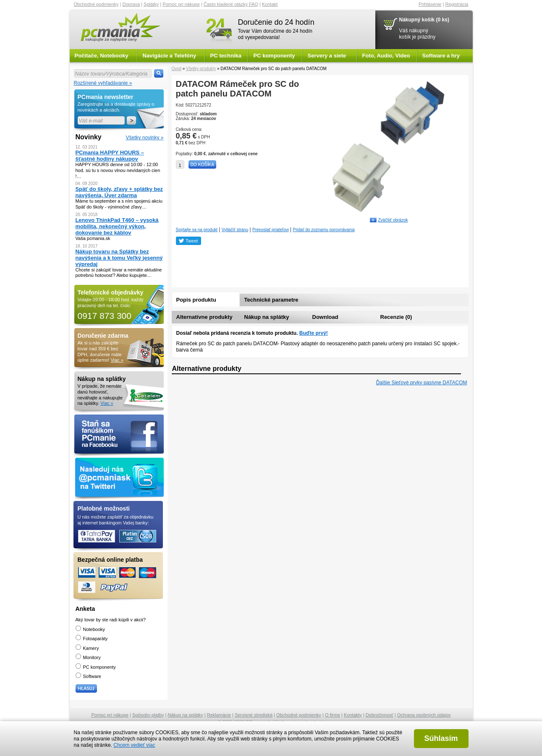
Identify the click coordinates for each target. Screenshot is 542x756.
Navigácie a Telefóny (170, 56)
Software (88, 676)
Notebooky (90, 629)
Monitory (88, 657)
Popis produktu (196, 300)
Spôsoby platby (148, 715)
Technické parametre (271, 300)
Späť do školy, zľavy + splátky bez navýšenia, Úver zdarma (119, 192)
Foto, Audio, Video (386, 56)
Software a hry (441, 56)
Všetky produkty (201, 69)
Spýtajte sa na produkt (197, 230)
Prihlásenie (430, 4)
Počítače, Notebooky (102, 56)
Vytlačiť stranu (235, 230)
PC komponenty (274, 56)
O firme (333, 715)
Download (325, 317)
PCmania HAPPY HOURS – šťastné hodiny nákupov (110, 156)
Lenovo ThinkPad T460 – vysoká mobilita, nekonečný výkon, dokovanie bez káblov (117, 226)
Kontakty (353, 715)
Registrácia (457, 4)
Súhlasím (441, 738)
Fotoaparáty (92, 639)
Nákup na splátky (267, 317)
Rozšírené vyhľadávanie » (103, 83)
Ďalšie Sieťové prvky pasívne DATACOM (422, 383)
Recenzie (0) (396, 317)
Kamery (87, 648)
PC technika (226, 56)
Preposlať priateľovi (271, 230)
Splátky (151, 4)
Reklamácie (219, 715)
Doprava (131, 4)
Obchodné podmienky (96, 4)
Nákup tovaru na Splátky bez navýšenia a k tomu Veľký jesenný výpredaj (119, 258)
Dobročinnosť (380, 715)
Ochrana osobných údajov (424, 715)
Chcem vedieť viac (134, 745)
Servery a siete (327, 56)
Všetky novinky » (144, 138)
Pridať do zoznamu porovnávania (324, 230)
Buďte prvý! (314, 333)
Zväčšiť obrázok (393, 220)
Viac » (117, 360)
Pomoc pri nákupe (181, 4)
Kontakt (270, 4)
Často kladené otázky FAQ (231, 4)
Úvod (177, 69)
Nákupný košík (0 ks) (424, 20)
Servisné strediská (254, 715)
